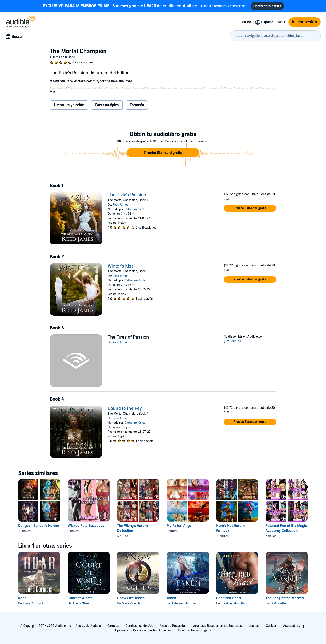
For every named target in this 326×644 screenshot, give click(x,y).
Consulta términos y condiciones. (145, 6)
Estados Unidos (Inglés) (194, 630)
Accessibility (292, 626)
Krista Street (82, 603)
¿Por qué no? (233, 341)
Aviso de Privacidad (173, 626)
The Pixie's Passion (127, 195)
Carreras (113, 626)
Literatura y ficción (69, 105)
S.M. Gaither (279, 603)
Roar (22, 598)
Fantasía (137, 105)
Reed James (120, 205)
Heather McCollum (235, 603)
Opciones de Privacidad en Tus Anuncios (143, 630)
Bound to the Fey (125, 409)
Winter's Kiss (121, 266)
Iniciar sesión (304, 22)
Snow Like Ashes (131, 598)
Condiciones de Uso (139, 626)
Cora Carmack (33, 603)
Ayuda (246, 22)
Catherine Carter (136, 209)
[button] (55, 92)
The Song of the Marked (285, 598)
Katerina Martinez (184, 603)
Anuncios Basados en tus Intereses (217, 626)
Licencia (254, 626)
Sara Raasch (131, 603)
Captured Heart (229, 598)
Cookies (271, 626)
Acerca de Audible (88, 626)
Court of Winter (80, 598)
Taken (171, 598)
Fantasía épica (107, 105)
